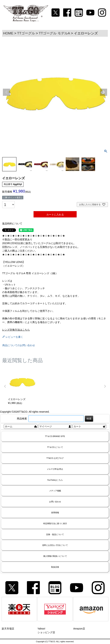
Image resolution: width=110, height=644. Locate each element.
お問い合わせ (55, 502)
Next (104, 92)
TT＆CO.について (55, 447)
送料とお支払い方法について (55, 545)
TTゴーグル (26, 33)
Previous (6, 92)
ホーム (9, 426)
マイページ (46, 426)
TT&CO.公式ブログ (55, 458)
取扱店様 (55, 567)
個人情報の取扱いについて (55, 556)
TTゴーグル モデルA (54, 33)
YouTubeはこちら (55, 480)
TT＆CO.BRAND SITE (55, 436)
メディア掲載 (55, 491)
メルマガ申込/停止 (55, 469)
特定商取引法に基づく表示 (55, 523)
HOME (8, 33)
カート (77, 426)
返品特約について (12, 224)
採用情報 (55, 513)
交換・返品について (55, 534)
